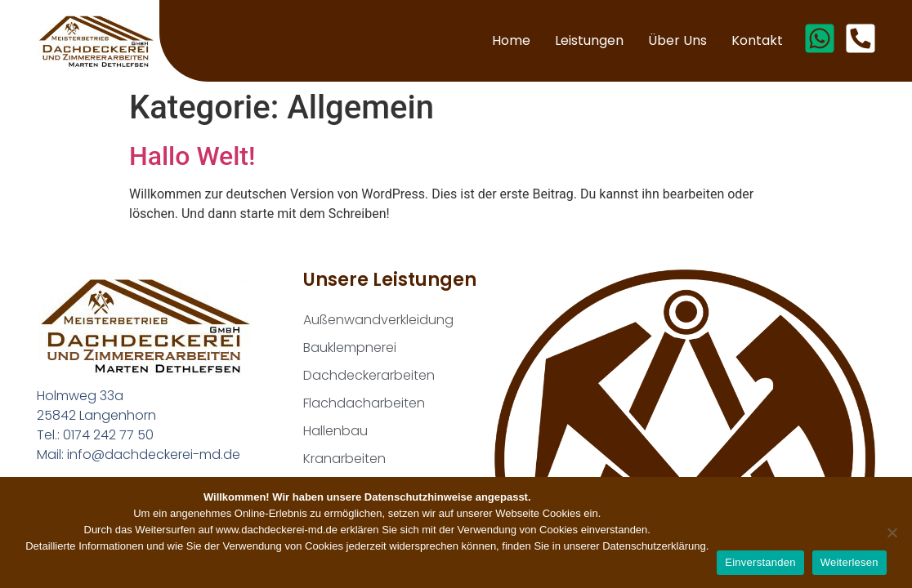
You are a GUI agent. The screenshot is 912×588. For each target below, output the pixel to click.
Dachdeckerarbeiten (369, 375)
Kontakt (757, 40)
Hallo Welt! (192, 156)
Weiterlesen (849, 562)
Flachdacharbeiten (364, 403)
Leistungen (589, 40)
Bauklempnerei (350, 347)
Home (511, 40)
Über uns (677, 40)
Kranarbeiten (344, 459)
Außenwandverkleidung (378, 320)
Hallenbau (335, 431)
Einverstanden (760, 562)
